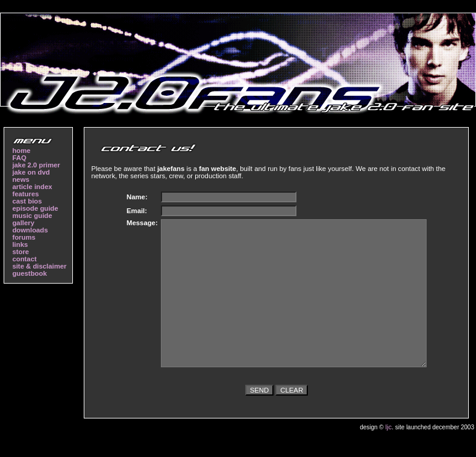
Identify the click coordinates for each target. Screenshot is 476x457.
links (20, 244)
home (21, 151)
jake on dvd (31, 172)
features (25, 194)
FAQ (19, 158)
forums (23, 237)
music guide (32, 216)
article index (32, 187)
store (20, 252)
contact (24, 259)
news (20, 179)
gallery (23, 223)
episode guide (35, 208)
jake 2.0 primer (36, 165)
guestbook (29, 273)
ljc (389, 427)
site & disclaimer (39, 266)
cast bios (27, 201)
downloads (30, 230)
